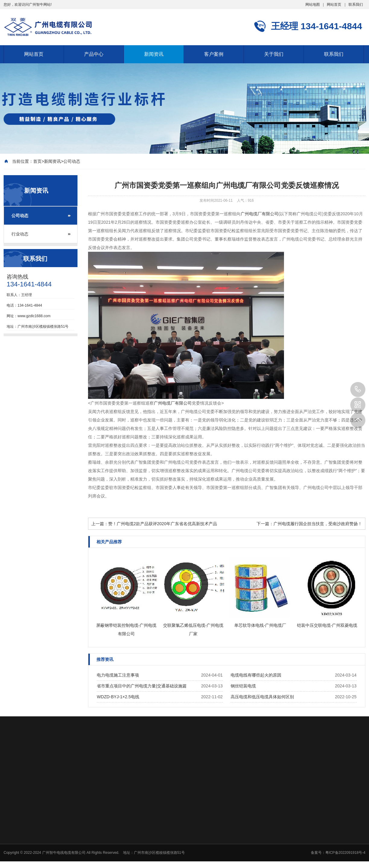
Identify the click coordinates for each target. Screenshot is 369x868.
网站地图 (313, 5)
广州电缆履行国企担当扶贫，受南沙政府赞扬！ (318, 524)
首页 (37, 161)
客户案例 (214, 54)
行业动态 (20, 234)
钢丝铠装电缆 (243, 686)
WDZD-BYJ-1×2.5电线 (118, 697)
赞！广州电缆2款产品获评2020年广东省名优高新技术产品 (163, 524)
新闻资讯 (154, 54)
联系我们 (356, 5)
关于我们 (274, 54)
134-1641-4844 (358, 390)
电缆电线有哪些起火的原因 (256, 675)
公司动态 (72, 161)
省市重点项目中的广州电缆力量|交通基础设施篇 (142, 686)
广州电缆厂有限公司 (260, 214)
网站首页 (334, 5)
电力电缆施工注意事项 (118, 675)
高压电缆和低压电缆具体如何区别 (262, 697)
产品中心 (94, 54)
